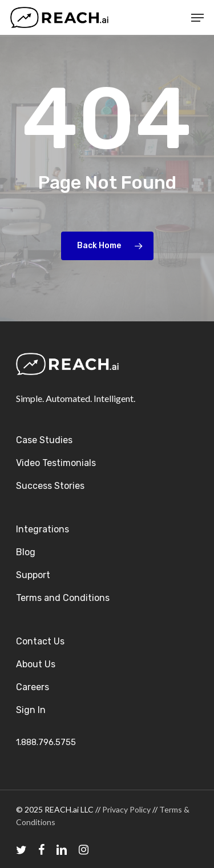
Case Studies (44, 440)
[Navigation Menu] (197, 18)
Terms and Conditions (63, 598)
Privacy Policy (126, 809)
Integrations (43, 529)
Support (33, 575)
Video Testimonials (56, 463)
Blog (26, 552)
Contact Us (40, 641)
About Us (36, 664)
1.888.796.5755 (46, 742)
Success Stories (50, 486)
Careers (33, 687)
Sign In (31, 710)
